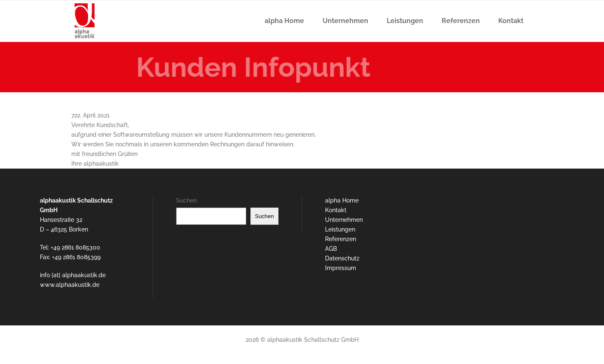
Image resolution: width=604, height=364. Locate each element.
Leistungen (340, 229)
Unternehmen (344, 220)
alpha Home (342, 200)
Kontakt (336, 210)
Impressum (341, 268)
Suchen (186, 200)
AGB (331, 249)
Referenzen (341, 239)
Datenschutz (342, 258)
